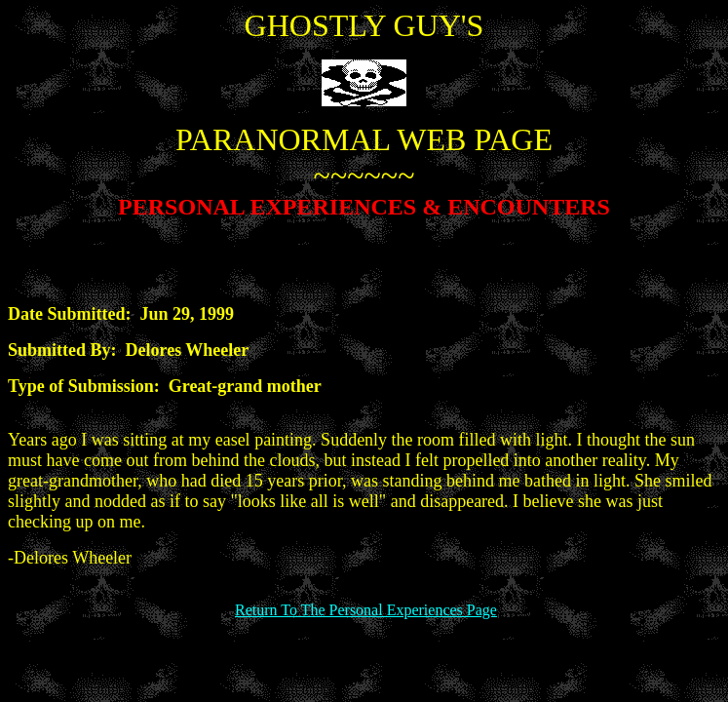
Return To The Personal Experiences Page (366, 610)
